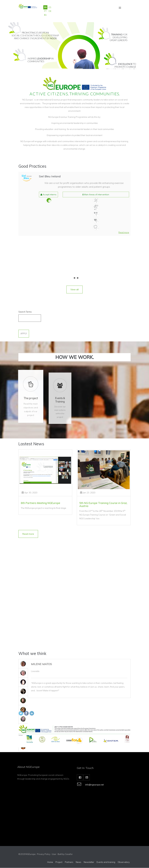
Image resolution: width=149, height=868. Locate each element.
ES (50, 7)
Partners (69, 862)
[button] (124, 232)
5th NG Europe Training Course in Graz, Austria (103, 504)
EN (45, 7)
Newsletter (89, 862)
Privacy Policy (44, 854)
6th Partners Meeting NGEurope (41, 503)
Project (59, 862)
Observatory (124, 862)
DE (50, 11)
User (54, 854)
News (78, 862)
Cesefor (69, 854)
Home (50, 862)
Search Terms (25, 312)
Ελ (45, 15)
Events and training (106, 862)
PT (45, 11)
